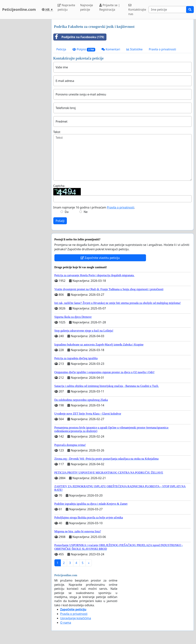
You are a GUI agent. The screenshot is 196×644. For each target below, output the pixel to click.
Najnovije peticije (87, 7)
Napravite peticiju (66, 7)
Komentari (111, 49)
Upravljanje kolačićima (76, 618)
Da (67, 212)
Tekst (57, 132)
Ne (86, 212)
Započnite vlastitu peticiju (100, 258)
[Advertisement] (25, 74)
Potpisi (84, 49)
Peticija (61, 49)
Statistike (135, 49)
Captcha (59, 186)
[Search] (167, 10)
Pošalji (60, 221)
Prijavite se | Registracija (110, 7)
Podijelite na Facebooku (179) (79, 37)
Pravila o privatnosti (162, 49)
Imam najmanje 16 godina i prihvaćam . (94, 207)
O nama (66, 623)
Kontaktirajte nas (137, 10)
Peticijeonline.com (19, 9)
